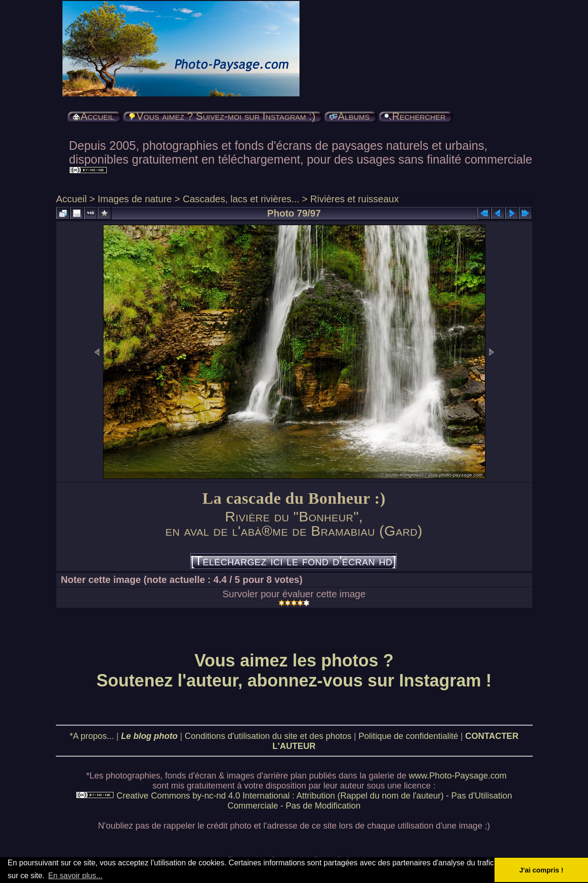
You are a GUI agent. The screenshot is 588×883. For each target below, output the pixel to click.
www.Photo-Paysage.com (458, 776)
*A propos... (92, 736)
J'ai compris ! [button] (541, 870)
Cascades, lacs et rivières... (241, 199)
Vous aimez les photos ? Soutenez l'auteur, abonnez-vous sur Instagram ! (294, 670)
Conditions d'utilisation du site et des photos (268, 736)
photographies (133, 776)
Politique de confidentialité (408, 736)
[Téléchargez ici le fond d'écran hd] (294, 561)
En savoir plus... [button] (75, 876)
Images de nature (135, 199)
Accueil (72, 199)
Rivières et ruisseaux (355, 199)
